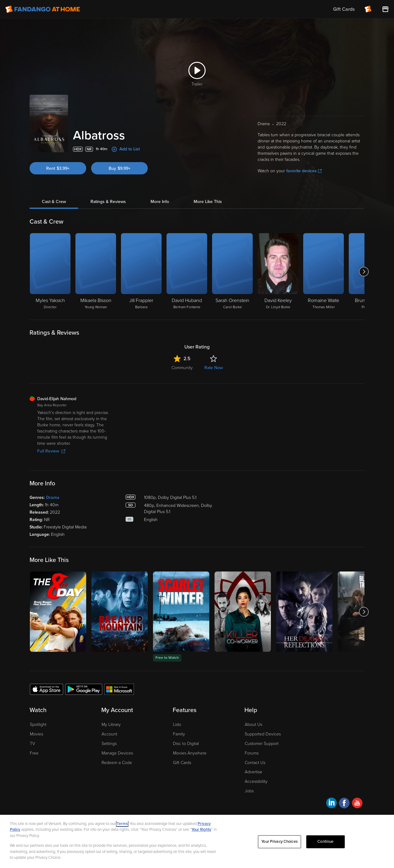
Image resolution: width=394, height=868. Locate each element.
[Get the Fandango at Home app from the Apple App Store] (46, 689)
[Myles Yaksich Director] (50, 272)
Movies (36, 734)
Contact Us (255, 763)
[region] (197, 841)
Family (179, 734)
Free (34, 753)
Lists (177, 725)
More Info (160, 202)
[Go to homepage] (43, 9)
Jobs (249, 791)
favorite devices (304, 171)
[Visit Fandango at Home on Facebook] (344, 804)
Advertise (253, 772)
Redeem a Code (117, 763)
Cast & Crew (54, 202)
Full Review (51, 451)
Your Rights (201, 830)
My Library (111, 725)
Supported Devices (263, 734)
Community (182, 368)
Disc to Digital (186, 744)
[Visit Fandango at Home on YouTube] (357, 804)
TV (32, 744)
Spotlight (38, 725)
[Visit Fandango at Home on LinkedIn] (331, 804)
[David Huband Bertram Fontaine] (187, 272)
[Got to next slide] (364, 272)
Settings (109, 744)
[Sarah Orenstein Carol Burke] (232, 272)
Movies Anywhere (190, 753)
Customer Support (262, 744)
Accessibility (256, 781)
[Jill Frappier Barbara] (141, 272)
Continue (325, 842)
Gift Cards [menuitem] (344, 9)
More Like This (208, 202)
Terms (122, 824)
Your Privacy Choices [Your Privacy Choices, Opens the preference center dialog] (279, 842)
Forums (252, 753)
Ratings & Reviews (108, 202)
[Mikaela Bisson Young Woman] (96, 272)
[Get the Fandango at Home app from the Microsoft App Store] (119, 689)
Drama (53, 498)
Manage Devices (117, 753)
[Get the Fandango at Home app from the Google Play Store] (84, 689)
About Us (253, 725)
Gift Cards (182, 763)
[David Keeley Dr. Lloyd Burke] (278, 272)
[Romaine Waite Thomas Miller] (324, 272)
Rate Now (214, 368)
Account (109, 734)
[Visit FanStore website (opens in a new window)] (385, 9)
